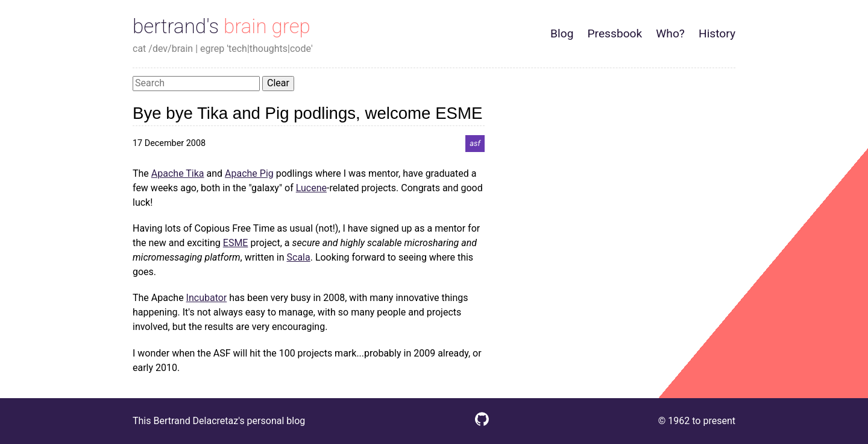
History (717, 33)
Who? (670, 33)
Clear (278, 83)
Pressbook (615, 33)
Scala (299, 257)
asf (475, 143)
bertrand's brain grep (222, 26)
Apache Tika (178, 173)
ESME (236, 243)
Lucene (311, 188)
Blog (562, 33)
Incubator (207, 298)
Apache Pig (249, 173)
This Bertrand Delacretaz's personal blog (219, 421)
